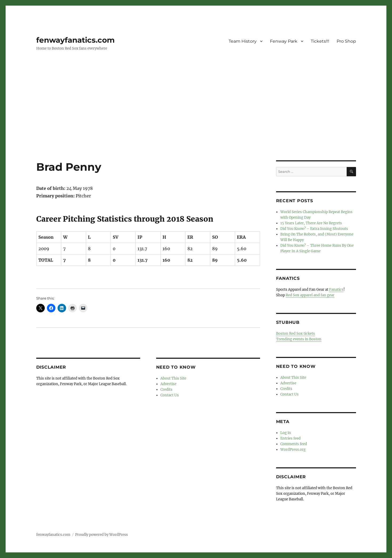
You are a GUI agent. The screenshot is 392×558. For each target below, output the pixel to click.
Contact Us (170, 395)
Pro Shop (346, 41)
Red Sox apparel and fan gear (310, 295)
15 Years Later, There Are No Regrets (311, 223)
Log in (286, 433)
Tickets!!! (320, 41)
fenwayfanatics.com (75, 40)
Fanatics (336, 290)
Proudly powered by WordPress (102, 535)
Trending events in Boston (299, 339)
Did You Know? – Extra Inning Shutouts (314, 229)
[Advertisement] (196, 121)
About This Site (173, 378)
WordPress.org (293, 450)
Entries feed (290, 438)
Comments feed (294, 444)
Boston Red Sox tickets (296, 334)
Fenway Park (284, 41)
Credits (166, 390)
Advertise (168, 384)
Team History (243, 41)
